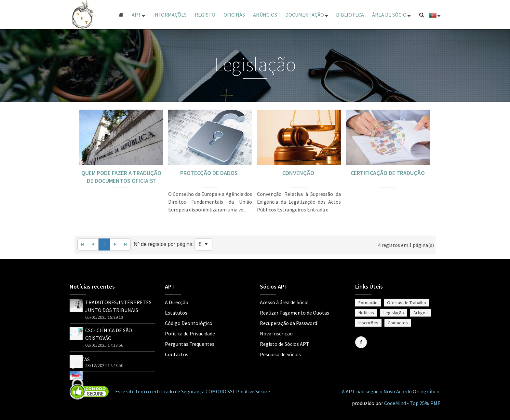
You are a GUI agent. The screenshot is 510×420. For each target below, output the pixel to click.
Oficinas (234, 15)
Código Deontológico (189, 323)
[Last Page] (126, 244)
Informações (170, 15)
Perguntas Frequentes (190, 344)
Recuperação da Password (289, 323)
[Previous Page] (93, 244)
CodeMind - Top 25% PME (412, 403)
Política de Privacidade (190, 333)
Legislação (394, 313)
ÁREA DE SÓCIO (391, 15)
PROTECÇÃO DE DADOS (210, 173)
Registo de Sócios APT (285, 344)
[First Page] (83, 244)
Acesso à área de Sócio (284, 302)
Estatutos (176, 313)
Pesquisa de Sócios (280, 354)
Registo (205, 15)
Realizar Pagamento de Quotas (295, 313)
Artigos (421, 313)
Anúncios (265, 15)
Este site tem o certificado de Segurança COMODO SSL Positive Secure (193, 391)
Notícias (366, 313)
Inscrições (368, 323)
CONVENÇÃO (299, 173)
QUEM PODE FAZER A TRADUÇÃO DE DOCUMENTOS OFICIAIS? (121, 177)
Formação (368, 303)
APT (138, 15)
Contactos (177, 354)
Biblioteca (350, 15)
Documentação (307, 15)
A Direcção (177, 302)
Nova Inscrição (276, 333)
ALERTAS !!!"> (80, 367)
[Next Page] (115, 244)
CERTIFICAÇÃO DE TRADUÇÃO (388, 173)
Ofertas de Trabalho (407, 303)
